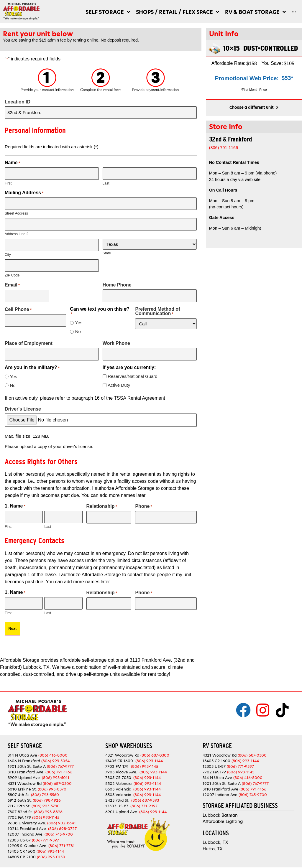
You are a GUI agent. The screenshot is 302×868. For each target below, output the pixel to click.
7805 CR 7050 (118, 773)
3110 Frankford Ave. (26, 767)
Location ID (18, 102)
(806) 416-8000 (53, 750)
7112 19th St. (19, 801)
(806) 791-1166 (59, 767)
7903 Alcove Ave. (122, 767)
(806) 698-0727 (62, 823)
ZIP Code (12, 272)
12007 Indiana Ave (220, 789)
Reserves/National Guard (132, 372)
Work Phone (116, 340)
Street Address (16, 212)
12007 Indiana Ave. (26, 829)
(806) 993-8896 (48, 807)
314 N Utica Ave (22, 750)
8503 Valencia (118, 784)
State (107, 251)
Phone (143, 503)
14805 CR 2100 (22, 852)
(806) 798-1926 (47, 795)
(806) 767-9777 (60, 761)
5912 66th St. (20, 795)
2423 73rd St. (117, 795)
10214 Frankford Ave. (27, 823)
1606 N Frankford (24, 756)
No (78, 328)
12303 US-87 (19, 835)
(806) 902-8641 (61, 818)
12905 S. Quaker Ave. (27, 840)
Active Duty (119, 381)
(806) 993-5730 (46, 801)
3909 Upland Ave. (24, 773)
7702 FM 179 (19, 812)
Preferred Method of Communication (157, 308)
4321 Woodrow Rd (25, 778)
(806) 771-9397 (45, 835)
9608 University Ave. (27, 818)
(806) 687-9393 (145, 795)
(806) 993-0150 (51, 852)
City (8, 252)
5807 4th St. (19, 789)
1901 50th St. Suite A (27, 761)
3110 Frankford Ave (220, 784)
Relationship (102, 503)
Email (12, 282)
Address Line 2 (17, 232)
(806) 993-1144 (50, 846)
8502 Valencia (118, 778)
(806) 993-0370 (52, 784)
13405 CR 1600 (22, 846)
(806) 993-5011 (56, 773)
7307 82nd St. (20, 807)
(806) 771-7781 (61, 840)
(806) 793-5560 (45, 789)
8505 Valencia (118, 789)
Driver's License (23, 405)
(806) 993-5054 (55, 756)
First (8, 182)
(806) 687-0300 (57, 778)
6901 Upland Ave (121, 807)
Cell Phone (18, 306)
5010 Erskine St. (23, 784)
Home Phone (117, 282)
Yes (79, 319)
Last (106, 182)
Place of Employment (29, 340)
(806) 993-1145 (46, 812)
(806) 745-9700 (59, 829)
